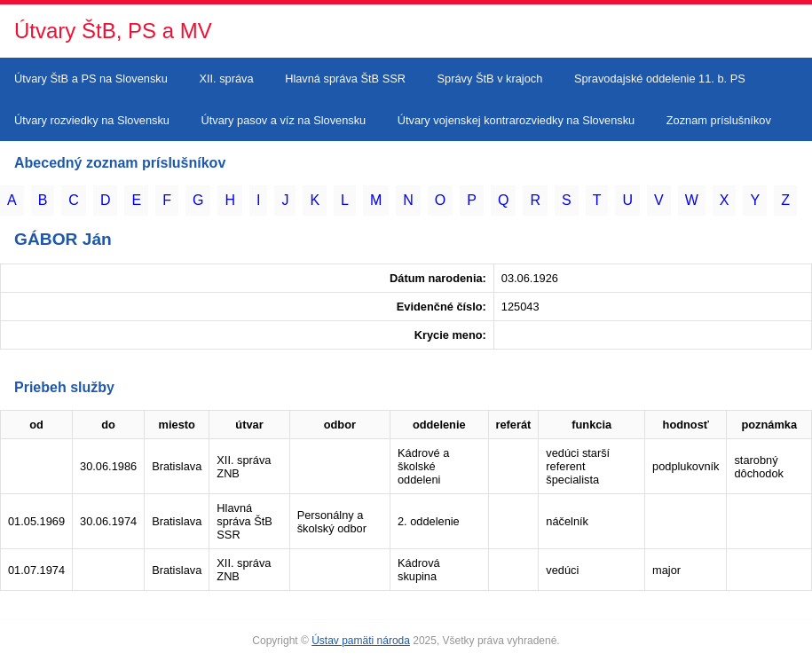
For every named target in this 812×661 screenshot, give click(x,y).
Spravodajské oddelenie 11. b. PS (660, 79)
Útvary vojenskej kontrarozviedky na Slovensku (516, 120)
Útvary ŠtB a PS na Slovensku (91, 79)
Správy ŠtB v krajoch (490, 79)
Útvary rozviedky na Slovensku (92, 120)
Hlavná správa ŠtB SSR (345, 79)
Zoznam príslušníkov (719, 120)
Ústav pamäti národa (361, 641)
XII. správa (226, 79)
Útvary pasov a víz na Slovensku (284, 120)
